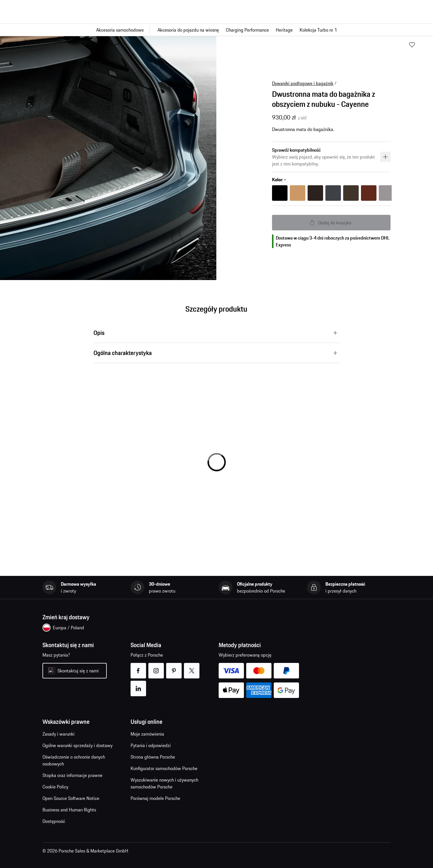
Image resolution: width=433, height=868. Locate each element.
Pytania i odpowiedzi (151, 745)
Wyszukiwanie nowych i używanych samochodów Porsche (164, 783)
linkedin (138, 685)
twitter (192, 667)
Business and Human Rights (69, 810)
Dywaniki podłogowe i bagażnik (303, 83)
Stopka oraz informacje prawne (72, 775)
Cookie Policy (55, 787)
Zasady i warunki (59, 734)
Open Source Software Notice (71, 798)
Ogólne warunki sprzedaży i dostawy (77, 745)
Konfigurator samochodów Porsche (164, 768)
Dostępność (54, 821)
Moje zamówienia (147, 734)
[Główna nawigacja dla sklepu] (216, 30)
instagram (156, 667)
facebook (138, 667)
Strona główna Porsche (153, 757)
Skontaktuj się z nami (78, 671)
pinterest (174, 667)
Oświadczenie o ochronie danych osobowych (74, 760)
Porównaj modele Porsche (155, 798)
